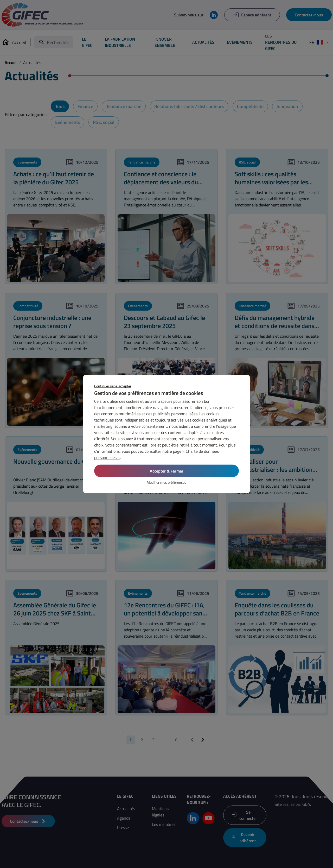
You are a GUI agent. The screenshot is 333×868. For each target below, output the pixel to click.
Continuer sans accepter (113, 386)
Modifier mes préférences (166, 482)
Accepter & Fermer (167, 471)
